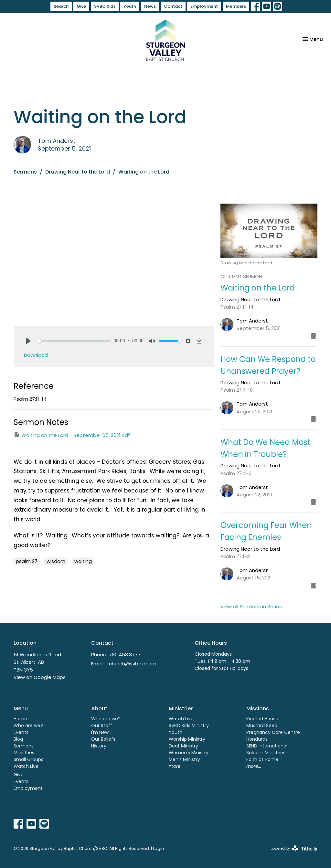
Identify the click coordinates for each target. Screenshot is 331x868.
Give (81, 6)
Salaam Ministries (266, 753)
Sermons (25, 172)
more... (176, 766)
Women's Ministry (189, 753)
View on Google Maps (40, 677)
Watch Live (26, 766)
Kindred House (262, 719)
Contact (173, 6)
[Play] (28, 341)
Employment (204, 6)
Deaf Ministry (183, 746)
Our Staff (102, 725)
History (99, 746)
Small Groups (28, 759)
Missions (258, 709)
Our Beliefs (103, 739)
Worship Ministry (187, 739)
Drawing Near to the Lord (78, 172)
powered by (294, 848)
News (150, 6)
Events (21, 732)
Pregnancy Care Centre (273, 732)
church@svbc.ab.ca (132, 664)
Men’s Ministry (184, 759)
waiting (83, 561)
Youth (130, 6)
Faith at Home (262, 759)
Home (20, 719)
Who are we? (28, 725)
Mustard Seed (262, 725)
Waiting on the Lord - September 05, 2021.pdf (72, 435)
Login (158, 848)
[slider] (74, 341)
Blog (18, 739)
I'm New (100, 732)
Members (236, 6)
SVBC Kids (105, 6)
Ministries (24, 753)
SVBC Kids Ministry (189, 725)
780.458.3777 (125, 655)
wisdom (56, 561)
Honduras (257, 739)
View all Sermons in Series (251, 606)
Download (36, 355)
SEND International (267, 746)
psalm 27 (27, 561)
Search (61, 6)
